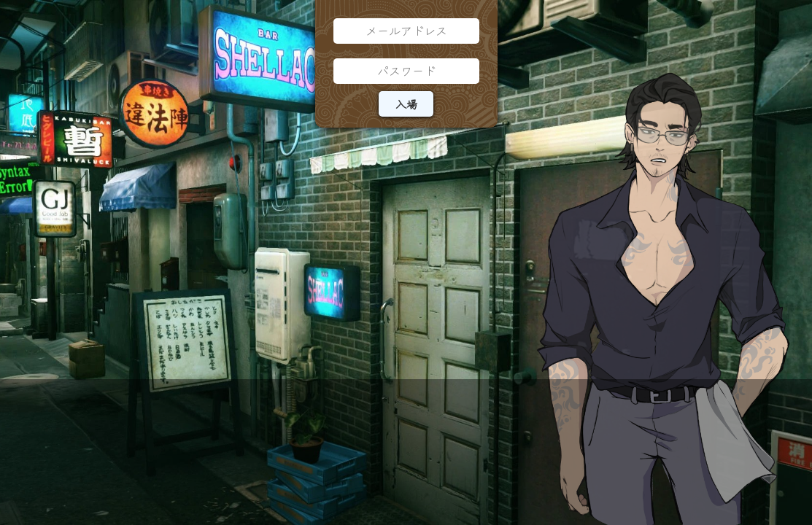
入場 (406, 104)
